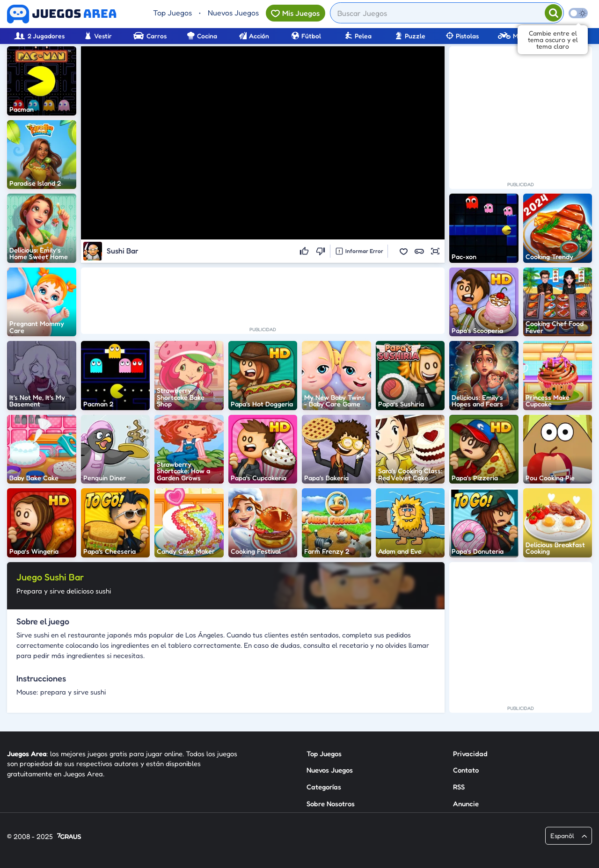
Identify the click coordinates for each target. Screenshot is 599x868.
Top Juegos (172, 13)
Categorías (324, 787)
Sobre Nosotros (331, 804)
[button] (403, 251)
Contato (466, 770)
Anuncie (466, 804)
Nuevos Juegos (233, 13)
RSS (459, 787)
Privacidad (470, 754)
